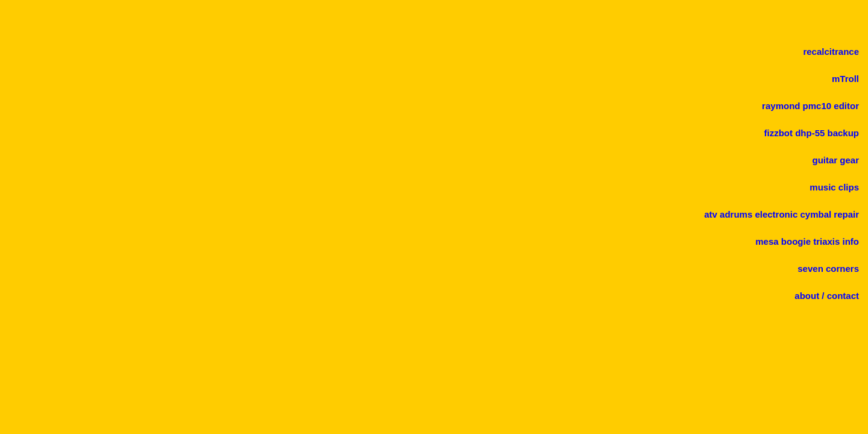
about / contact (827, 296)
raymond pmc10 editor (810, 106)
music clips (834, 187)
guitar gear (835, 160)
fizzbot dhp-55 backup (812, 133)
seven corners (828, 269)
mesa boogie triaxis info (807, 241)
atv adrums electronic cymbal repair (782, 214)
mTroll (845, 79)
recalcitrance (831, 52)
